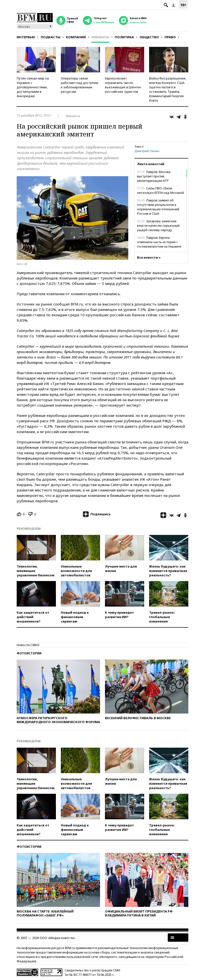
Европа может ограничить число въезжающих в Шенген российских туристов (123, 85)
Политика (124, 37)
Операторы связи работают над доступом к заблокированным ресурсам (79, 85)
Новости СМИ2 (28, 645)
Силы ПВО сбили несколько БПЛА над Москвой (160, 190)
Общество (149, 37)
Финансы (100, 37)
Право (170, 37)
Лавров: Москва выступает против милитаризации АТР (154, 176)
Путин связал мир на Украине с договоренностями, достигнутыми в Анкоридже (33, 87)
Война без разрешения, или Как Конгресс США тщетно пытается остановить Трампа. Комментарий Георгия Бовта (168, 89)
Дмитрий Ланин (147, 151)
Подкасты (51, 37)
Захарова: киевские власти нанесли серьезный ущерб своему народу (158, 225)
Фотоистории (29, 653)
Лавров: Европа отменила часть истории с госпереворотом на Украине (159, 242)
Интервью (26, 37)
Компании (76, 37)
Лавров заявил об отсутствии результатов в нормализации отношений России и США (158, 207)
